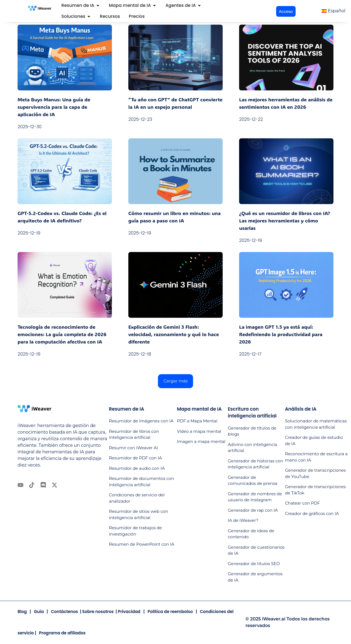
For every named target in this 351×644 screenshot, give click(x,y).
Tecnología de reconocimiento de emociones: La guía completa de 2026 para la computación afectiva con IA (62, 334)
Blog (22, 612)
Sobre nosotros (98, 612)
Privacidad (129, 612)
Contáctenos (65, 612)
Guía (39, 612)
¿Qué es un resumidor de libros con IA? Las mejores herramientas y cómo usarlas (285, 221)
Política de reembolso (170, 612)
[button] (286, 11)
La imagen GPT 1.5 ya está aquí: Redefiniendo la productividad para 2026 (281, 334)
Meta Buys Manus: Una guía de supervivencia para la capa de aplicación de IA (54, 107)
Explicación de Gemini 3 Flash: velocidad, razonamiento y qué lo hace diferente (174, 334)
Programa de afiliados (62, 633)
